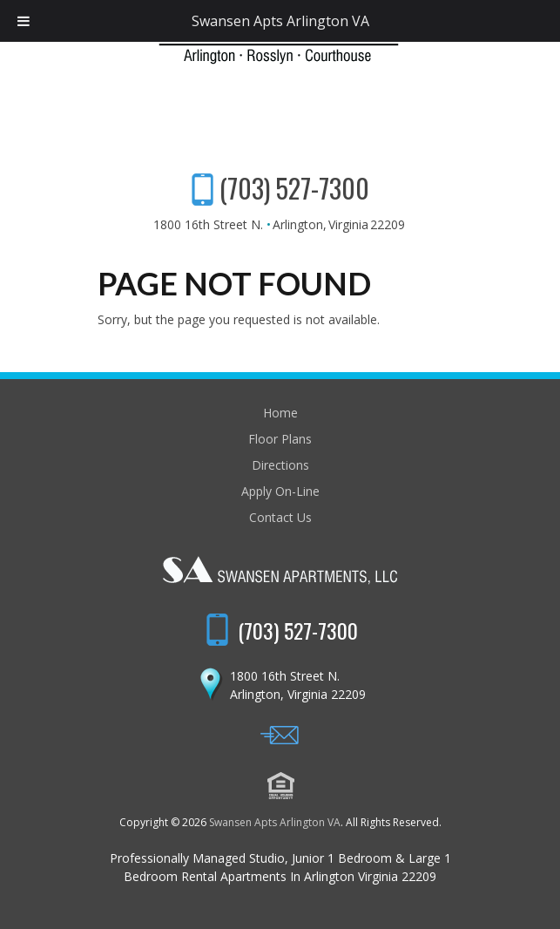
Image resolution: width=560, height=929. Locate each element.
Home (280, 413)
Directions (280, 465)
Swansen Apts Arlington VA (275, 822)
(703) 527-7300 (294, 188)
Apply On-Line (280, 491)
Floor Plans (280, 439)
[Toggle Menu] (24, 21)
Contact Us (280, 517)
